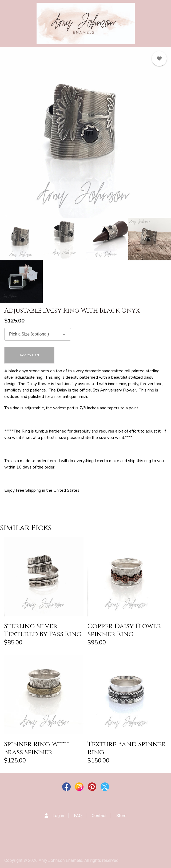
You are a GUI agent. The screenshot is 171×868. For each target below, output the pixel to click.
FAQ (78, 816)
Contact (99, 816)
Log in (58, 816)
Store (121, 816)
